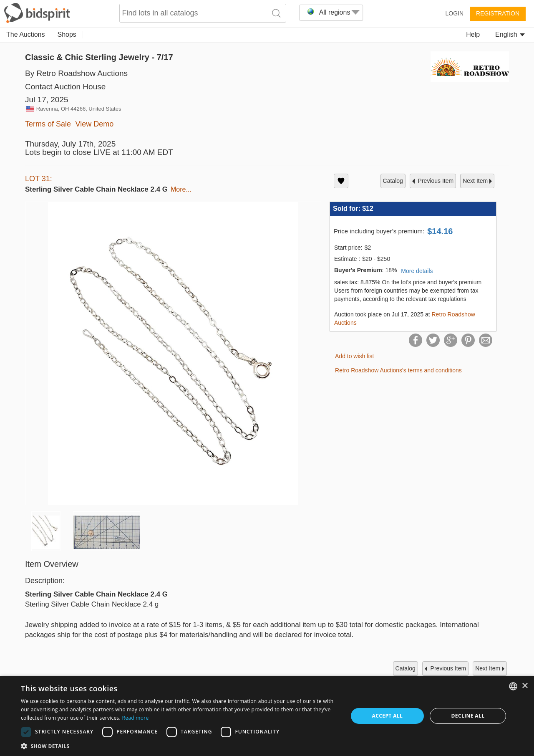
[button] (180, 746)
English (510, 34)
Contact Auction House (65, 87)
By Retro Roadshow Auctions (76, 73)
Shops (67, 34)
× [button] (525, 686)
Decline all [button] (468, 716)
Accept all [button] (388, 716)
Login (454, 13)
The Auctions (26, 34)
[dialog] (267, 716)
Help (473, 34)
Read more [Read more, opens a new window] (135, 718)
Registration (498, 13)
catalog (393, 181)
